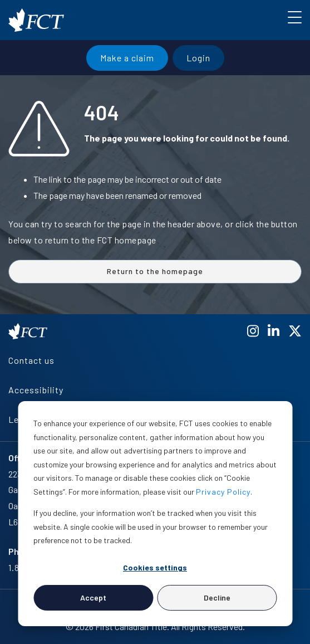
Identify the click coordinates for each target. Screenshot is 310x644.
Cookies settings (155, 567)
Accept (93, 597)
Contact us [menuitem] (31, 360)
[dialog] (155, 514)
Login (198, 58)
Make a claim (127, 58)
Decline (217, 597)
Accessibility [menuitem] (36, 390)
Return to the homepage (155, 271)
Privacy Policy (223, 492)
